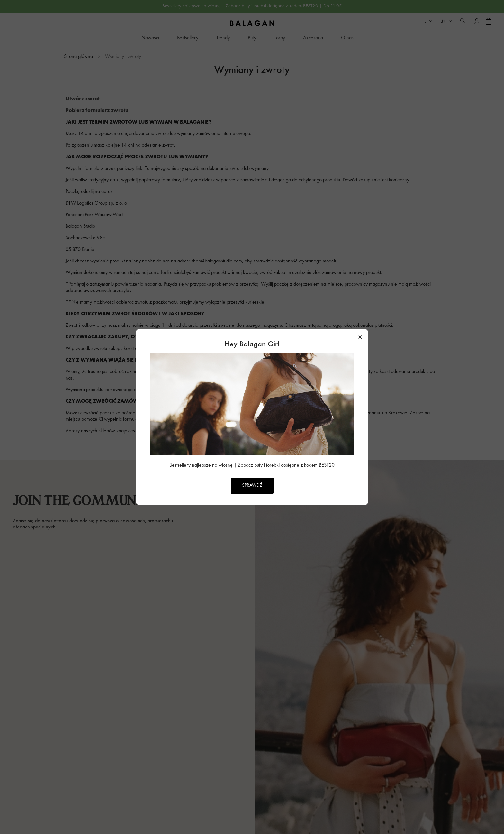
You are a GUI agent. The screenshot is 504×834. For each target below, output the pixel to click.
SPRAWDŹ (252, 486)
